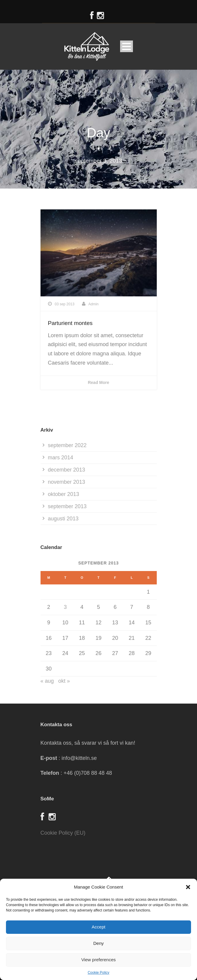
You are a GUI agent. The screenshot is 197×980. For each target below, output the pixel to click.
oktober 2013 (64, 494)
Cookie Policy (99, 973)
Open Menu (127, 46)
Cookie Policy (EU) (63, 833)
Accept (99, 927)
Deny (99, 943)
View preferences (99, 960)
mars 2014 (61, 458)
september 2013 (67, 506)
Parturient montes (70, 323)
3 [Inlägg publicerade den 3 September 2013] (65, 607)
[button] (188, 887)
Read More (99, 382)
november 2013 (67, 482)
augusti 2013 (63, 519)
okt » (64, 681)
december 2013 (67, 470)
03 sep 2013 (65, 304)
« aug (47, 681)
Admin (94, 304)
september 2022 (67, 445)
